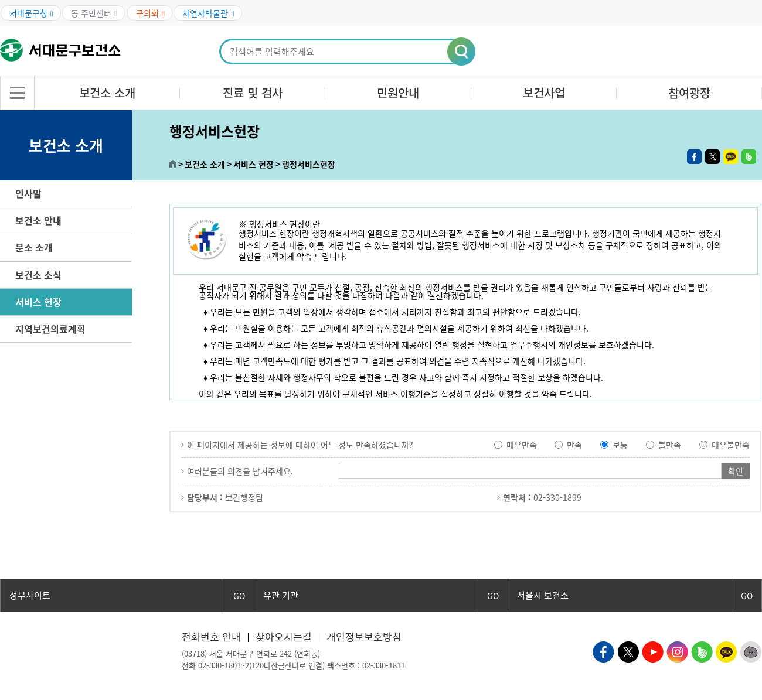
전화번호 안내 (211, 636)
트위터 (712, 157)
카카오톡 (731, 157)
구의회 (150, 13)
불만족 (670, 445)
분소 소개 (34, 247)
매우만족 (522, 445)
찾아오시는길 (284, 636)
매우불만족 (731, 445)
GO (239, 596)
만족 (574, 445)
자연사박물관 (208, 13)
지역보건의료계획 (50, 329)
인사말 (28, 193)
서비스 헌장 (38, 302)
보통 (620, 445)
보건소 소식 (38, 275)
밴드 (749, 157)
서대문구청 (31, 13)
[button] (462, 52)
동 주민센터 (94, 13)
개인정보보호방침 (364, 636)
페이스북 (694, 157)
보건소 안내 (38, 220)
